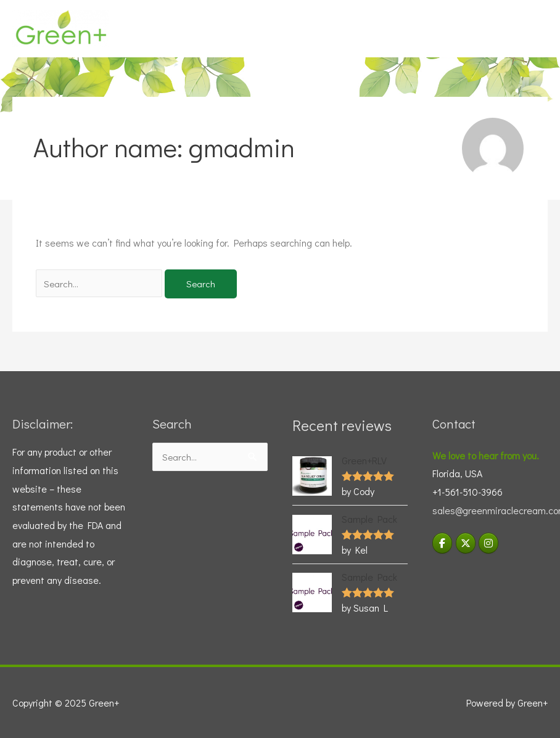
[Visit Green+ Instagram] (488, 543)
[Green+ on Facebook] (442, 543)
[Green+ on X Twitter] (466, 543)
